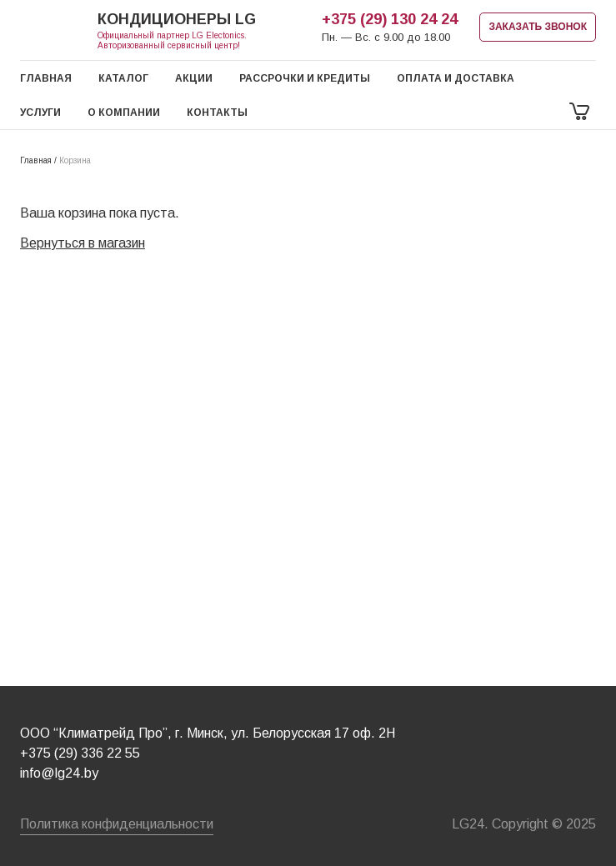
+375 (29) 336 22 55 (80, 753)
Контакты (217, 113)
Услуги (40, 113)
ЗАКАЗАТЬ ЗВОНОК (538, 27)
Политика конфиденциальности (117, 824)
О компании (124, 113)
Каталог (123, 78)
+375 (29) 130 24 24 (390, 19)
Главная (46, 78)
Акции (194, 78)
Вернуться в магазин (83, 243)
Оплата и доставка (456, 78)
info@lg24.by (59, 773)
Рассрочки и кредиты (305, 78)
